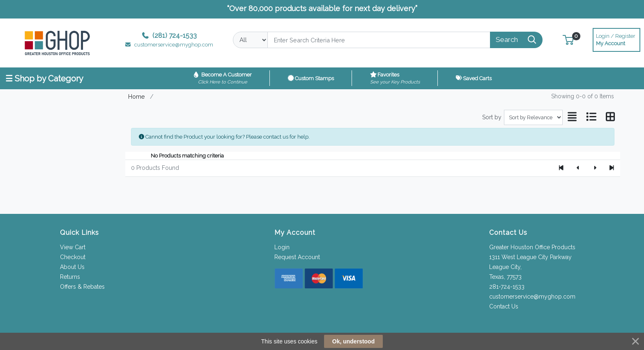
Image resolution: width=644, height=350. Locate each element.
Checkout (73, 257)
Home (137, 96)
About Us (72, 267)
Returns (70, 277)
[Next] (595, 168)
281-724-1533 (507, 287)
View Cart (73, 247)
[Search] (379, 40)
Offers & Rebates (82, 287)
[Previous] (578, 168)
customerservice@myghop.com (532, 297)
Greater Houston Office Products (532, 247)
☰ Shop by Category (44, 79)
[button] (568, 40)
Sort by (492, 117)
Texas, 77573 (505, 277)
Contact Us (504, 306)
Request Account (297, 257)
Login (282, 247)
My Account (616, 39)
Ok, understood (353, 341)
